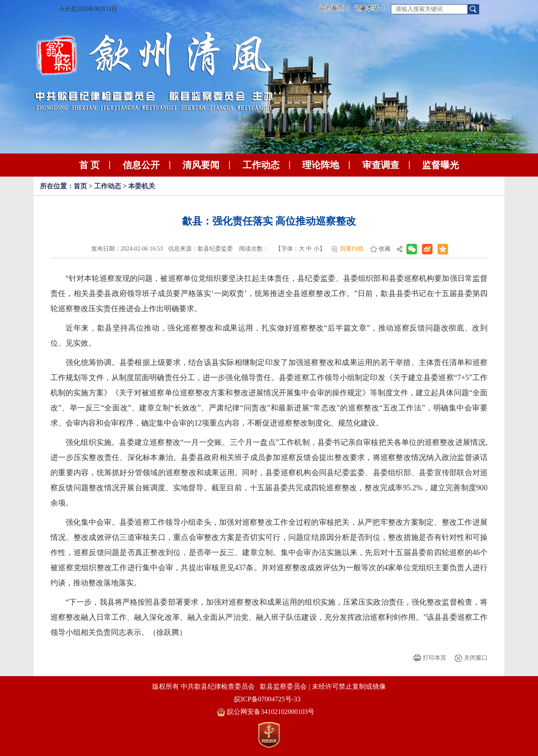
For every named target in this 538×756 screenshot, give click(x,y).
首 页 (90, 165)
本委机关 (142, 186)
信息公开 (141, 165)
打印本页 (435, 658)
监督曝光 (440, 165)
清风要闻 (201, 165)
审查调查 (381, 165)
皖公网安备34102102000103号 (266, 712)
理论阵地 (321, 165)
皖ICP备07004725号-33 (267, 699)
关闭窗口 (476, 658)
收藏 (385, 249)
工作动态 (261, 165)
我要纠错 (352, 249)
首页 (80, 186)
